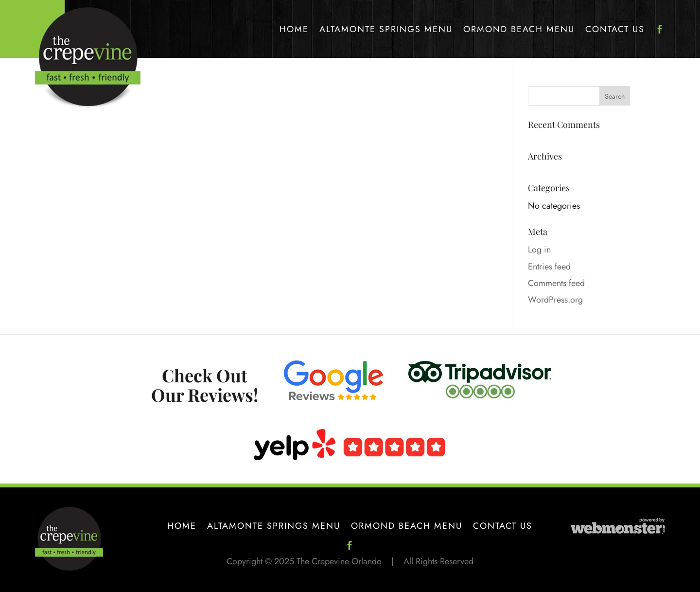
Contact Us (615, 29)
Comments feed (556, 283)
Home (294, 29)
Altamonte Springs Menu (386, 29)
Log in (539, 250)
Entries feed (549, 267)
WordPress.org (555, 300)
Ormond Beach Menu (519, 29)
